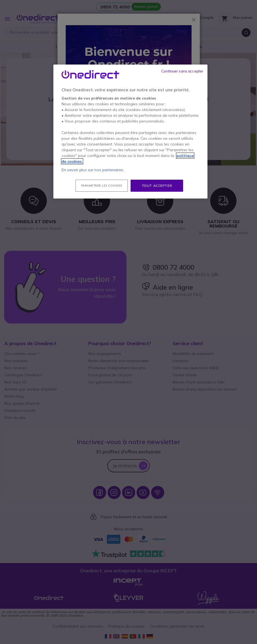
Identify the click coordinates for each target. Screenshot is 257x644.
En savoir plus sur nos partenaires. (93, 170)
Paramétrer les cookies (102, 186)
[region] (130, 132)
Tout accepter (157, 186)
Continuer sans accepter (182, 71)
